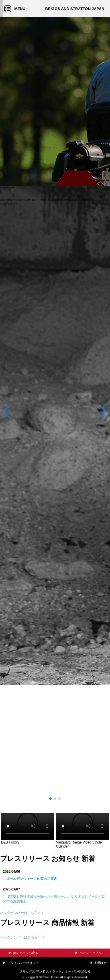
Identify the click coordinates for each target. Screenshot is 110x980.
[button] (7, 413)
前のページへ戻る (26, 953)
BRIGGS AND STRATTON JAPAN (75, 9)
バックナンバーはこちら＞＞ (22, 913)
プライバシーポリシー (23, 963)
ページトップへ (90, 953)
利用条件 (101, 963)
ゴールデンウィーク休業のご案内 (32, 879)
